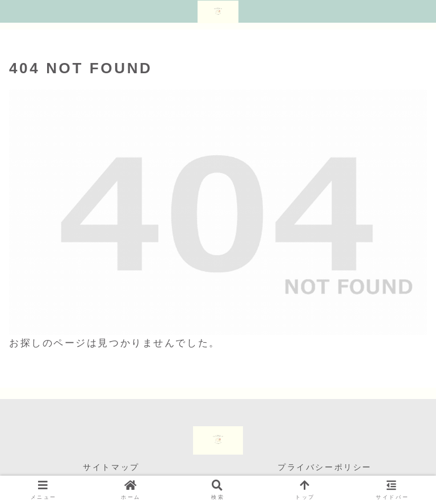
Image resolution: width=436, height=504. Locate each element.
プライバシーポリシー (325, 467)
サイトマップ (111, 467)
